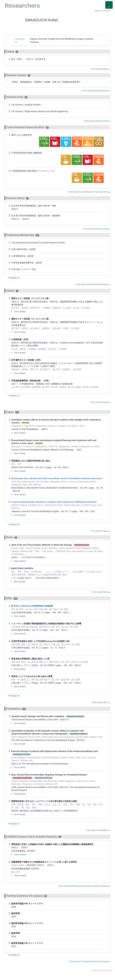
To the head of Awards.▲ (101, 402)
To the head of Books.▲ (101, 592)
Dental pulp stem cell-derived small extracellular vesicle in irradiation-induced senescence (57, 478)
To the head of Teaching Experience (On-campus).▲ (90, 961)
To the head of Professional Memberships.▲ (93, 284)
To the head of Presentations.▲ (98, 830)
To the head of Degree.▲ (100, 69)
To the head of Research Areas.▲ (97, 121)
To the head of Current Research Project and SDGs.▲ (89, 192)
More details (18, 311)
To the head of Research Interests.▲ (96, 91)
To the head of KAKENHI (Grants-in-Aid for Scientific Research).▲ (84, 886)
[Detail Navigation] (109, 5)
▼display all (14, 278)
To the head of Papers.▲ (101, 531)
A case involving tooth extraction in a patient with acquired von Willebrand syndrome (54, 502)
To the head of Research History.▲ (97, 229)
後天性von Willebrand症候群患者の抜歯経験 (32, 606)
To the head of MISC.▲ (101, 702)
